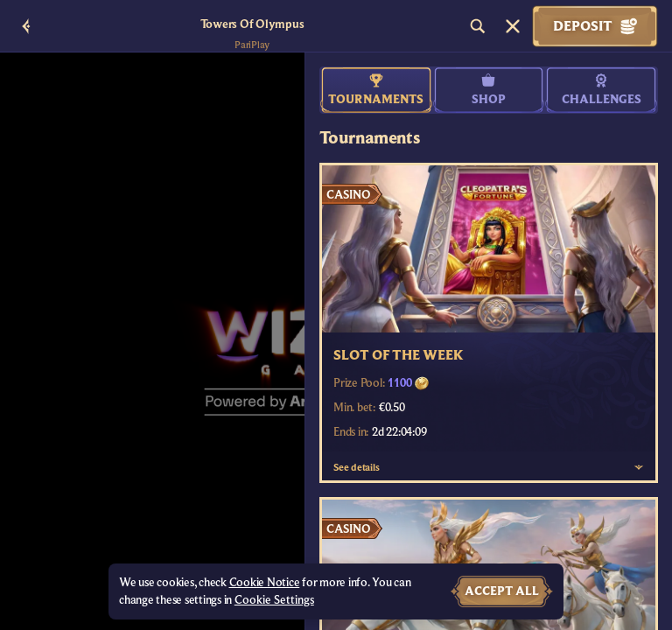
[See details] (639, 467)
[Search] (478, 26)
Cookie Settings (274, 600)
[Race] (513, 26)
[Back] (26, 26)
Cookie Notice (265, 583)
